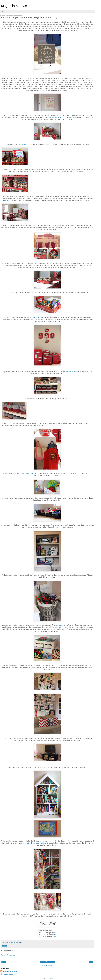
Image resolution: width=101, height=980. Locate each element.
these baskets (22, 144)
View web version (47, 966)
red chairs (7, 200)
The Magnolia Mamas (10, 971)
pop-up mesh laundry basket (30, 474)
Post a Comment (8, 955)
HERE (57, 665)
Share (4, 946)
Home (47, 962)
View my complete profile (8, 974)
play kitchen (37, 317)
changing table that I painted (61, 117)
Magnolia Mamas (14, 6)
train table (58, 625)
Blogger (51, 978)
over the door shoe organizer (35, 843)
